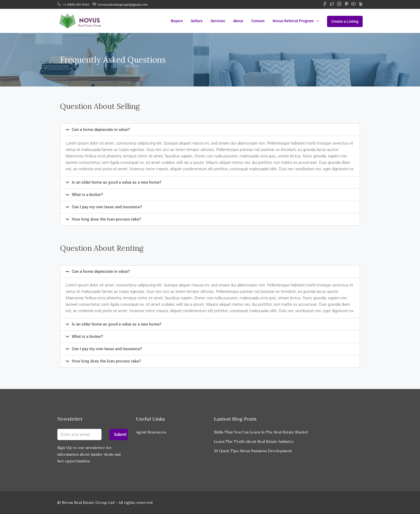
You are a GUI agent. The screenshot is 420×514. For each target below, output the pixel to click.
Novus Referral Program (293, 21)
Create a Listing (345, 21)
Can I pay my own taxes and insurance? (107, 207)
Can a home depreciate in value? (101, 130)
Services (218, 21)
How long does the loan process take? (106, 219)
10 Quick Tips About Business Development (253, 451)
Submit (120, 434)
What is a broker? (87, 195)
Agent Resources (151, 432)
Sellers (197, 21)
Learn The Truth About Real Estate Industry (254, 441)
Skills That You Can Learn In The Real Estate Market (261, 432)
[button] (210, 130)
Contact (258, 21)
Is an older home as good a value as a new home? (117, 182)
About (238, 21)
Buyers (177, 21)
